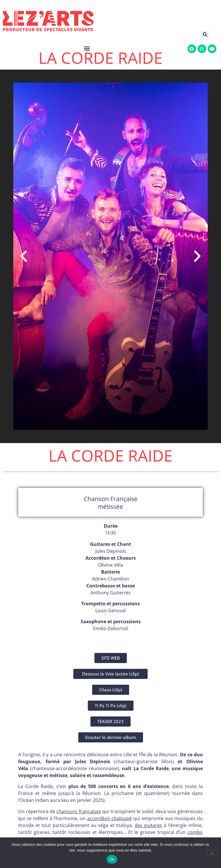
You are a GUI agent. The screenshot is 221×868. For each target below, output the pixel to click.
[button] (207, 35)
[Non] (212, 852)
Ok (112, 859)
